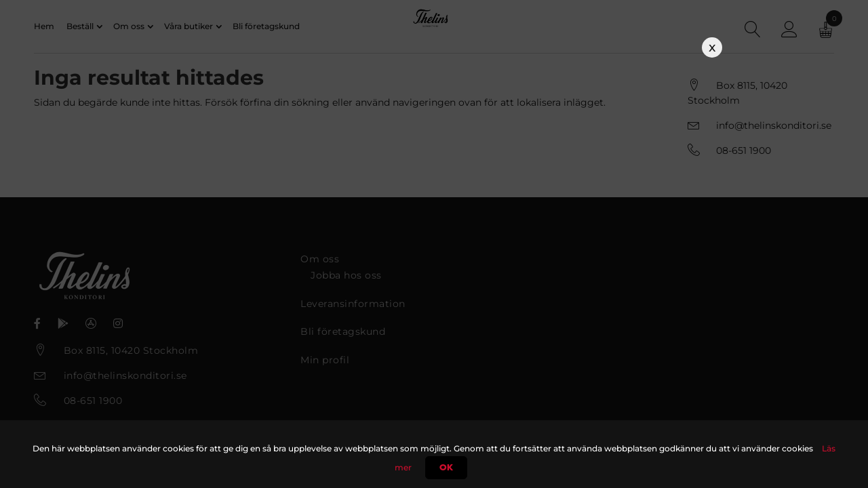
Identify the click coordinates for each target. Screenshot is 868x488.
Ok (446, 468)
